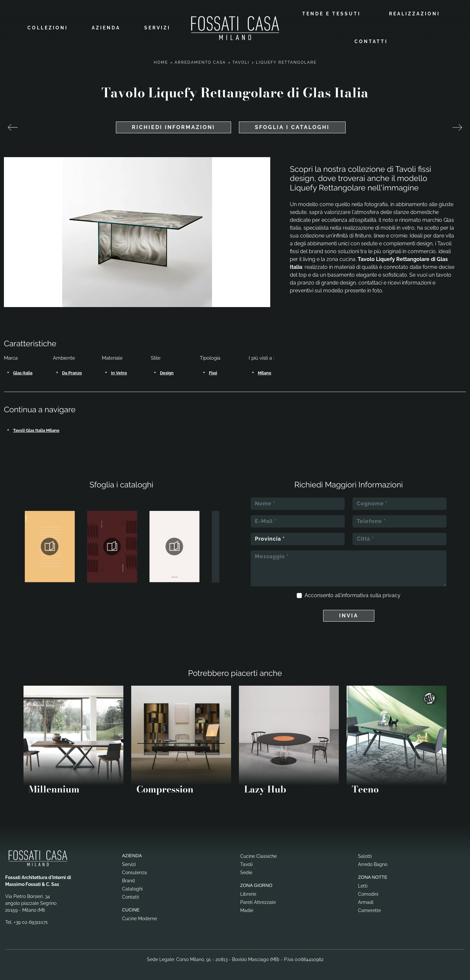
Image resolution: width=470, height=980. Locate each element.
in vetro (119, 373)
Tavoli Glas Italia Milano (36, 430)
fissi (213, 373)
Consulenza (134, 873)
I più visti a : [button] (261, 358)
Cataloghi (132, 889)
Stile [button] (156, 358)
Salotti (365, 856)
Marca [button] (11, 358)
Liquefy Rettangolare (286, 62)
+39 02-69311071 (31, 922)
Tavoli (241, 62)
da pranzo (72, 373)
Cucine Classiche (258, 856)
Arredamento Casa (200, 62)
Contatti (371, 41)
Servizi (157, 28)
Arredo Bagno (373, 864)
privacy (392, 595)
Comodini (368, 894)
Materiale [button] (112, 358)
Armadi (366, 902)
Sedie (246, 873)
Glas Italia (23, 373)
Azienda (106, 28)
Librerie (248, 894)
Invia (349, 616)
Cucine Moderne (140, 919)
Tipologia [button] (210, 358)
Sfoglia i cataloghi (292, 127)
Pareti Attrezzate (258, 902)
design (167, 373)
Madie (247, 910)
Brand (128, 881)
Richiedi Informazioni (173, 127)
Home (161, 62)
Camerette (369, 910)
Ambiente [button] (64, 358)
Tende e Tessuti (331, 14)
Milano (265, 373)
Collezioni (48, 28)
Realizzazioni (415, 14)
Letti (363, 886)
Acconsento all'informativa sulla (352, 595)
